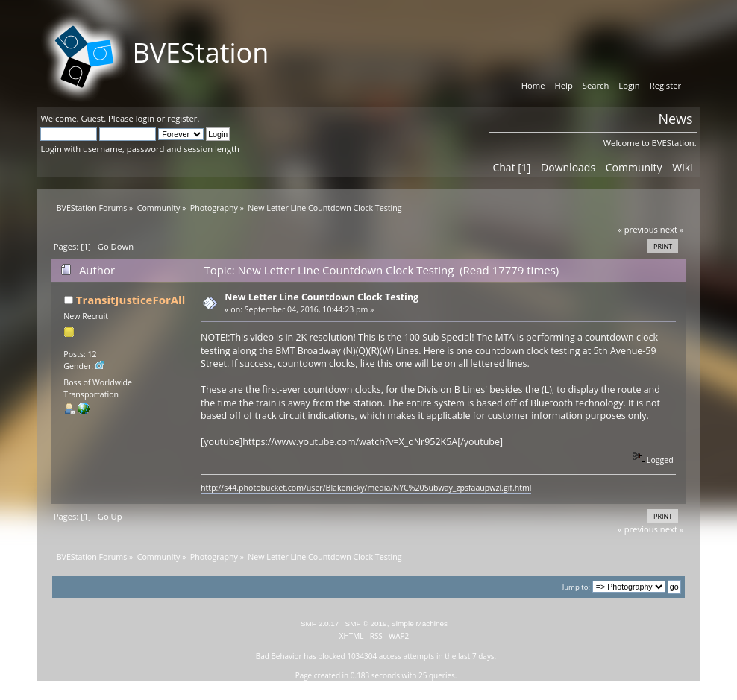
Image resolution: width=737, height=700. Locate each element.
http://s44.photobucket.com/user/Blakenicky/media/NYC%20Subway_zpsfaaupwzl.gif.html (366, 488)
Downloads (568, 167)
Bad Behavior (279, 656)
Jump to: (576, 587)
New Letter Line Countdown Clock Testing (322, 297)
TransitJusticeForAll (131, 300)
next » (672, 229)
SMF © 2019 (366, 624)
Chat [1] (511, 167)
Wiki (682, 167)
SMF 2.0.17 (320, 624)
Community (634, 167)
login (145, 118)
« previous (638, 229)
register (182, 118)
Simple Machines (419, 624)
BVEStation (200, 53)
